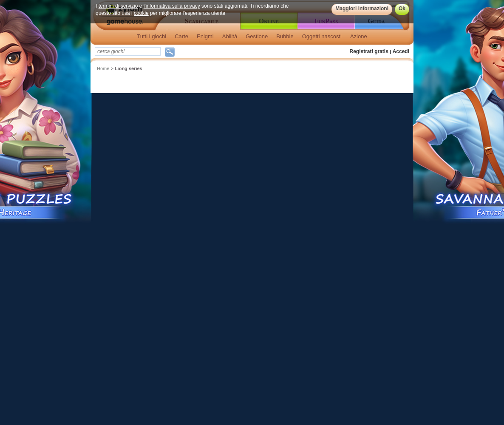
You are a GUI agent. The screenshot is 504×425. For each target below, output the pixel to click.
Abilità (230, 36)
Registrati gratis (369, 51)
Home (103, 68)
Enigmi (205, 36)
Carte (181, 36)
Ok (402, 8)
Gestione (257, 36)
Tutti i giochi (151, 36)
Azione (359, 36)
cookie (141, 13)
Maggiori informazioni (362, 8)
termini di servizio (118, 6)
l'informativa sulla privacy (172, 6)
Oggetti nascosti (322, 36)
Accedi (401, 51)
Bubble (285, 36)
